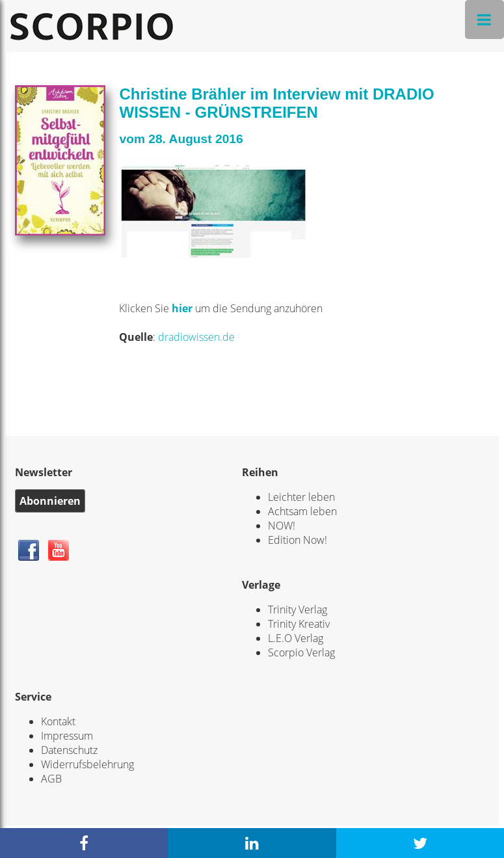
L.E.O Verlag (296, 638)
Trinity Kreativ (299, 624)
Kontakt (58, 721)
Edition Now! (298, 540)
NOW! (282, 526)
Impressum (67, 736)
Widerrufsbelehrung (87, 764)
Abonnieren (50, 501)
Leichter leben (301, 497)
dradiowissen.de (196, 337)
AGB (51, 779)
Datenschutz (69, 750)
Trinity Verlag (298, 610)
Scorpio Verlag (301, 652)
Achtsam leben (302, 511)
